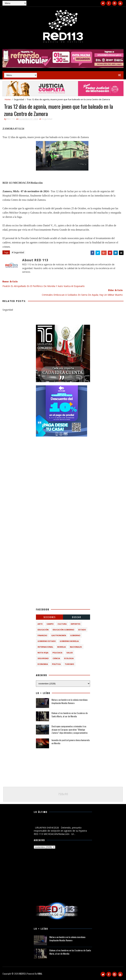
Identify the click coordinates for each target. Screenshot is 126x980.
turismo (69, 664)
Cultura (62, 624)
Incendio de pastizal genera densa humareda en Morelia (71, 742)
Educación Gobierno (63, 630)
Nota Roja (43, 653)
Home (8, 99)
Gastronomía (59, 635)
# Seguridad (18, 252)
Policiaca (57, 653)
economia (43, 664)
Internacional (45, 647)
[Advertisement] (63, 460)
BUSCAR (76, 617)
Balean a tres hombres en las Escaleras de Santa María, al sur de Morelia (70, 715)
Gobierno (75, 635)
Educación (43, 630)
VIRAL (40, 974)
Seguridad (19, 99)
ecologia (69, 658)
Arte (40, 624)
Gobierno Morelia (69, 641)
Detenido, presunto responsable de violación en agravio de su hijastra (62, 822)
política (56, 664)
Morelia (62, 647)
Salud (70, 653)
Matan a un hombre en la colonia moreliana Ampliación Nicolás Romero (69, 701)
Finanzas (42, 635)
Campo (50, 624)
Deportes (76, 624)
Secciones (50, 617)
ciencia (56, 658)
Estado (82, 630)
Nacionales (76, 647)
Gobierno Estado (47, 641)
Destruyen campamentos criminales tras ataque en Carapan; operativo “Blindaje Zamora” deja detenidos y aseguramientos (70, 729)
